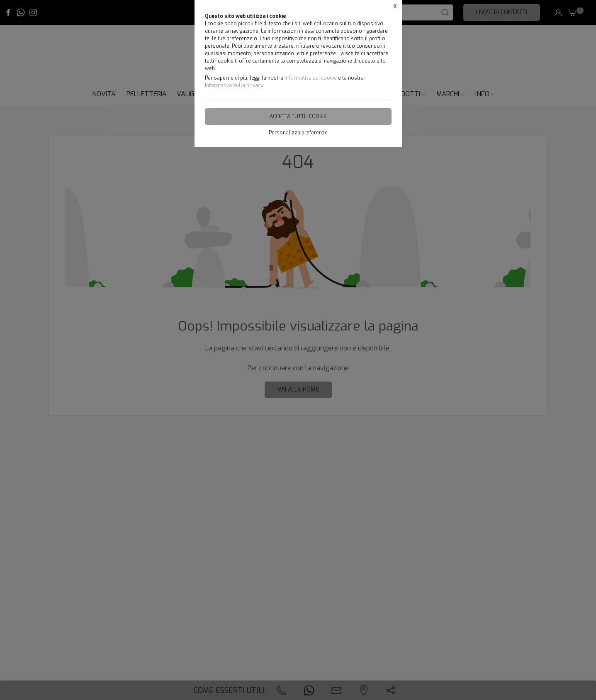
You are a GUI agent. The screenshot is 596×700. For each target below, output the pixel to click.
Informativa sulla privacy (234, 85)
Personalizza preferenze (298, 133)
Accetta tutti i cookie (298, 117)
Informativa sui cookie (311, 78)
